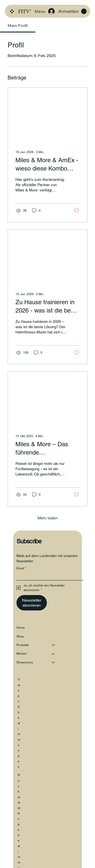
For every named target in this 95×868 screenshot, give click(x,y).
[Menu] (40, 12)
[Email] (48, 575)
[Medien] (53, 653)
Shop (20, 635)
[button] (84, 11)
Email (22, 567)
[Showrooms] (53, 661)
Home (21, 627)
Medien (22, 653)
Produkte (23, 644)
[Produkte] (53, 644)
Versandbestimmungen (19, 722)
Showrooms (25, 661)
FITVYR (27, 11)
